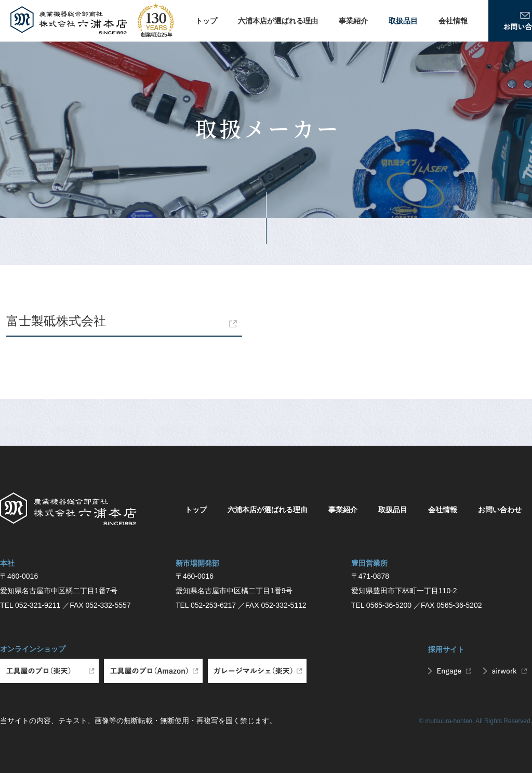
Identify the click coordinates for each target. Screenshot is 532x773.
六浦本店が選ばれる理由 (278, 21)
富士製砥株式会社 (56, 321)
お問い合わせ (500, 510)
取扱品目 (403, 21)
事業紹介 (353, 21)
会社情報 (453, 21)
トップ (206, 21)
